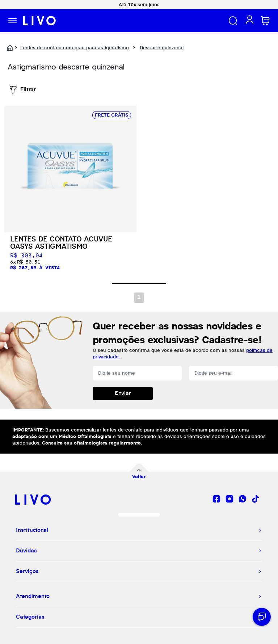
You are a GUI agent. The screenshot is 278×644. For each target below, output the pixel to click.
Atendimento (33, 597)
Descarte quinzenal (162, 48)
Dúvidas (26, 551)
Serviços (27, 572)
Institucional (32, 530)
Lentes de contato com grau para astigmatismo (75, 48)
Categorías (30, 617)
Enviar (123, 393)
